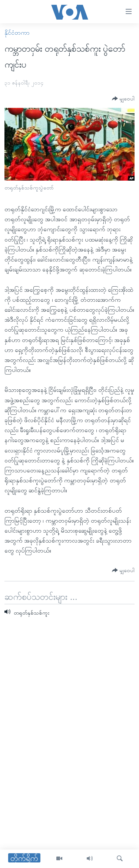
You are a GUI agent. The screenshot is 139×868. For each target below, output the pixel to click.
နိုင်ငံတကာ (17, 33)
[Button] (123, 99)
